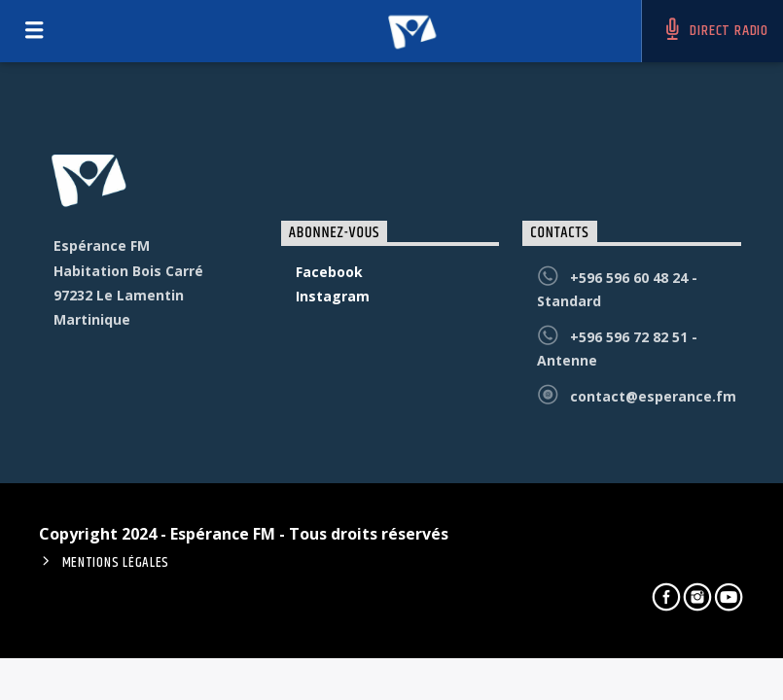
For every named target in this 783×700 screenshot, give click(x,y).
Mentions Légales (116, 563)
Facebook (329, 272)
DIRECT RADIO (715, 31)
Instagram (333, 296)
